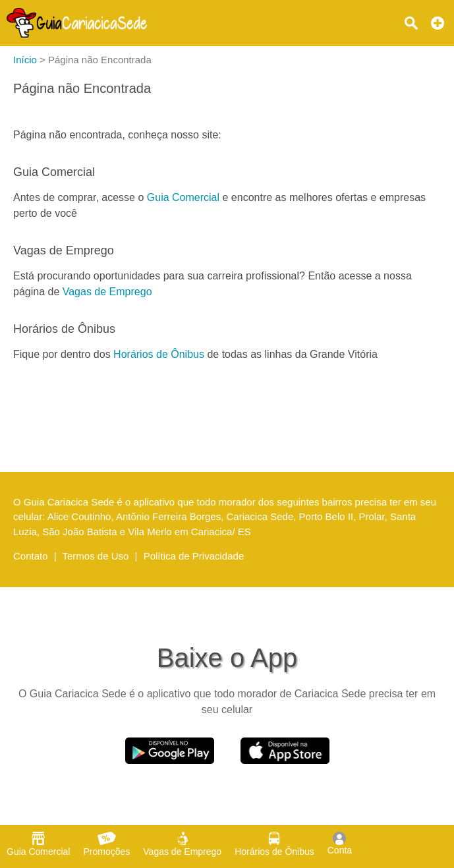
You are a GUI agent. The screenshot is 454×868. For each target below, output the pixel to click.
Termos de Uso (96, 556)
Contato (31, 556)
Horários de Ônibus (159, 354)
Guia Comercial (183, 197)
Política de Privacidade (194, 556)
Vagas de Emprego (107, 292)
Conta (340, 844)
